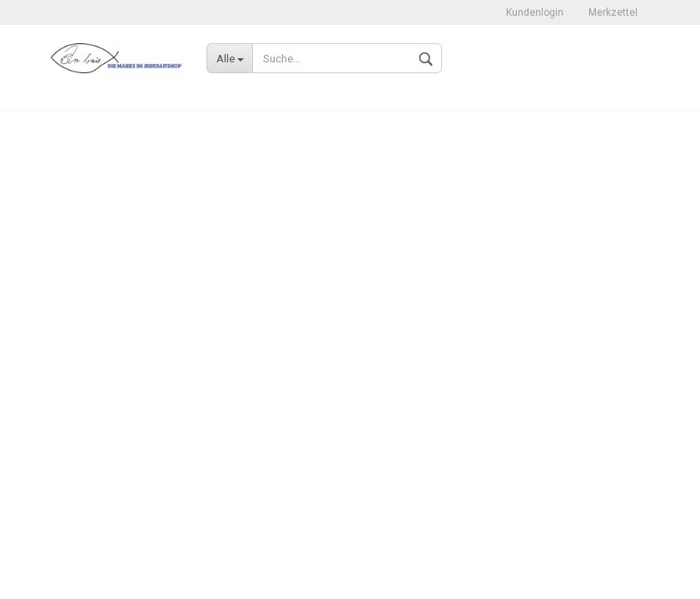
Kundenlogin (535, 12)
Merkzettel (613, 12)
